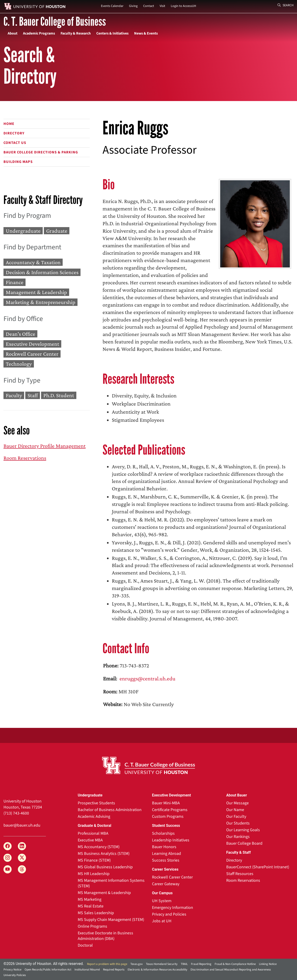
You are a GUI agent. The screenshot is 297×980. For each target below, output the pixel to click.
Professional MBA (93, 833)
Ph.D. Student (59, 395)
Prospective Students (96, 803)
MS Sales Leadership (96, 913)
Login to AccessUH (183, 6)
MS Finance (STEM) (94, 860)
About (13, 33)
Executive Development (32, 344)
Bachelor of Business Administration (110, 810)
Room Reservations (25, 458)
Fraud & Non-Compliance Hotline (235, 964)
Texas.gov (137, 964)
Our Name (235, 810)
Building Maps (18, 162)
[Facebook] (8, 846)
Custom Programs (168, 817)
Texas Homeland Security (162, 964)
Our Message (237, 803)
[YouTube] (8, 869)
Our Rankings (238, 837)
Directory (14, 133)
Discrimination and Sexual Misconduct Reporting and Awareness (231, 970)
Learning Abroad (166, 854)
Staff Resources (240, 874)
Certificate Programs (170, 810)
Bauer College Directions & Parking (41, 152)
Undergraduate (23, 231)
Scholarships (163, 833)
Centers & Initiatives (112, 33)
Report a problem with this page (107, 964)
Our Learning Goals (243, 830)
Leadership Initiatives (171, 840)
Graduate (57, 231)
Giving (133, 6)
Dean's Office (21, 334)
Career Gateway (166, 884)
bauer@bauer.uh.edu (22, 825)
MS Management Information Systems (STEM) (111, 883)
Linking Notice (268, 964)
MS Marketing (90, 899)
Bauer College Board (244, 843)
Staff (33, 395)
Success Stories (166, 860)
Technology (19, 364)
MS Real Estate (91, 906)
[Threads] (22, 869)
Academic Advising (94, 817)
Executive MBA (90, 840)
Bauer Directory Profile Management (45, 446)
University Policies (15, 975)
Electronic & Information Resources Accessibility (157, 970)
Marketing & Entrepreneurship (41, 302)
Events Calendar (112, 6)
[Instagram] (8, 858)
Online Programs (92, 926)
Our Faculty (236, 817)
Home (9, 124)
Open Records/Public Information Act (48, 970)
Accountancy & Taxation (33, 262)
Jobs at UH (162, 921)
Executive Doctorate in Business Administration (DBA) (105, 936)
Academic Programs (39, 33)
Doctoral (85, 945)
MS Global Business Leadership (105, 867)
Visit (162, 6)
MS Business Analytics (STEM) (104, 854)
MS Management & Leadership (104, 893)
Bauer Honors (164, 847)
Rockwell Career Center (32, 354)
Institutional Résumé (87, 970)
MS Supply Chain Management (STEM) (111, 920)
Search (286, 5)
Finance (15, 282)
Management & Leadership (36, 292)
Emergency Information (173, 908)
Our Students (238, 823)
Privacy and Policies (169, 914)
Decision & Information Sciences (42, 272)
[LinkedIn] (22, 846)
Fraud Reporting (201, 964)
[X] (22, 858)
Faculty (14, 395)
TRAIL (184, 964)
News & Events (146, 33)
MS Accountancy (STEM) (99, 847)
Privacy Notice (12, 970)
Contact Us (15, 143)
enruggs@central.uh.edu (147, 678)
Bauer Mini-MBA (166, 803)
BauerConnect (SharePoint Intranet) (258, 867)
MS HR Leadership (94, 874)
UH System (162, 901)
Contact (149, 6)
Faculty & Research (76, 33)
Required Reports (114, 970)
